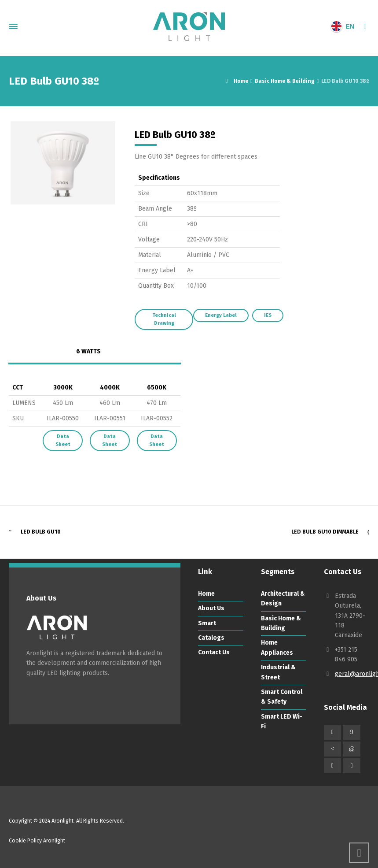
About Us (211, 608)
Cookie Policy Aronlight (37, 841)
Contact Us (214, 652)
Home (206, 594)
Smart (207, 623)
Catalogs (211, 638)
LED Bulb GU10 (41, 532)
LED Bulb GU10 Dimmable (325, 532)
